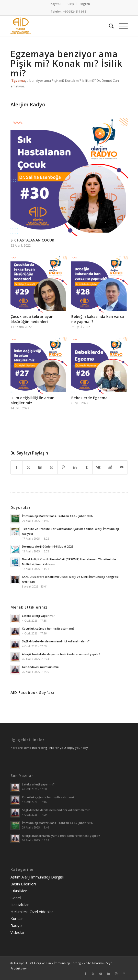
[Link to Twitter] (93, 974)
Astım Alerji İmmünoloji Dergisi (37, 877)
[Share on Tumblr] (87, 467)
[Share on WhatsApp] (52, 467)
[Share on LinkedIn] (75, 467)
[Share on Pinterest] (63, 467)
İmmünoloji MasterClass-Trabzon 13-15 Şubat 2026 (57, 516)
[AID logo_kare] (57, 26)
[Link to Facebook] (86, 974)
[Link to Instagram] (116, 974)
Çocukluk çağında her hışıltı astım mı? (48, 628)
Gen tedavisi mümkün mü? (41, 667)
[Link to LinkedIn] (109, 974)
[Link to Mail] (124, 974)
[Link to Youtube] (101, 974)
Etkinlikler (19, 891)
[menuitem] (56, 4)
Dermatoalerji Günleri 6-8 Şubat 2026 (48, 546)
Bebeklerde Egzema (89, 398)
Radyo (16, 925)
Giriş (71, 4)
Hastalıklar (20, 905)
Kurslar (17, 918)
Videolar (18, 932)
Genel (16, 898)
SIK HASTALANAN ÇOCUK (32, 240)
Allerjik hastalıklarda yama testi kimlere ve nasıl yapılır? (61, 654)
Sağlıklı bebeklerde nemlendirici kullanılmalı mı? (56, 641)
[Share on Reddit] (110, 467)
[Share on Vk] (98, 467)
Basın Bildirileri (23, 884)
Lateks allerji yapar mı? (38, 616)
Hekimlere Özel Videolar (32, 912)
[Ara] (109, 26)
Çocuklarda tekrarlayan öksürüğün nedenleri (32, 319)
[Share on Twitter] (28, 467)
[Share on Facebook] (17, 467)
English (85, 4)
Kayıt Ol (56, 4)
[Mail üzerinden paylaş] (122, 467)
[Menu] (121, 26)
